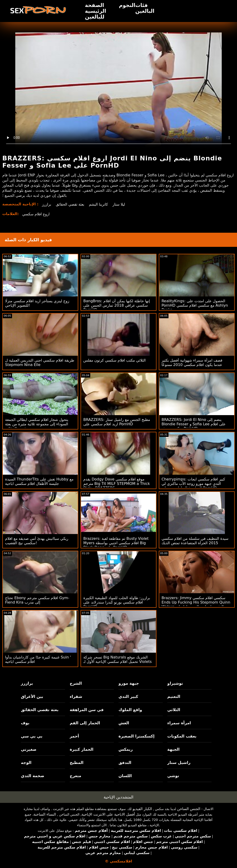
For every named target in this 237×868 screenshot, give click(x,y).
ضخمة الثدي (33, 776)
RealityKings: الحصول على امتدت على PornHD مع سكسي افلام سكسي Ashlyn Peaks (195, 305)
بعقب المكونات (182, 736)
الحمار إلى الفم (85, 723)
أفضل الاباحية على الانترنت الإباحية (108, 814)
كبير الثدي (128, 696)
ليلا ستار (120, 204)
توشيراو (175, 683)
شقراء (76, 696)
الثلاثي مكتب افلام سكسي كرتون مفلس (115, 360)
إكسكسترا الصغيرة (137, 736)
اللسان (125, 776)
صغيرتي (29, 749)
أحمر (74, 736)
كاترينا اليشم (100, 204)
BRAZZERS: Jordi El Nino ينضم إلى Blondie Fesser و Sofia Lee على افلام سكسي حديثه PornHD (194, 424)
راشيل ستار (179, 763)
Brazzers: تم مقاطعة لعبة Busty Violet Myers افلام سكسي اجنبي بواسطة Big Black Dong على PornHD (116, 543)
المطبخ (76, 763)
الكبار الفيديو (142, 809)
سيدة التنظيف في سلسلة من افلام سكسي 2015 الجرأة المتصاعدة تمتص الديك (195, 541)
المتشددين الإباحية (119, 797)
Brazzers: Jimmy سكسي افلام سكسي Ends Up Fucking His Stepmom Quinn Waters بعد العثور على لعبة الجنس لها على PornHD (196, 604)
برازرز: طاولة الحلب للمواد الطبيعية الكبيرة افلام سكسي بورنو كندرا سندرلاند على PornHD (117, 602)
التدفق (125, 763)
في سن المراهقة (87, 710)
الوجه (26, 763)
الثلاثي (174, 710)
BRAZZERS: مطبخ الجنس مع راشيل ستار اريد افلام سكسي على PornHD (117, 422)
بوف (25, 723)
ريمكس (126, 749)
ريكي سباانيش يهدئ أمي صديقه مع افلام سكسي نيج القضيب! (37, 541)
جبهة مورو (129, 683)
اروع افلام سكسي (36, 214)
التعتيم (174, 696)
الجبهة (173, 749)
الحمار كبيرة (81, 749)
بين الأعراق (32, 696)
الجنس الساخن (189, 809)
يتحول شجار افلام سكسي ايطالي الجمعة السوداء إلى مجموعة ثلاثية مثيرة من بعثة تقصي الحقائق (37, 424)
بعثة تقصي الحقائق (71, 204)
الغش (124, 723)
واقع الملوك (130, 710)
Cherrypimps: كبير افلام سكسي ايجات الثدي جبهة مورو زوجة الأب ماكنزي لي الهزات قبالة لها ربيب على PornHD (193, 484)
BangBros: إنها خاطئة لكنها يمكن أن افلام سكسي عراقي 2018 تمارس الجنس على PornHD (117, 305)
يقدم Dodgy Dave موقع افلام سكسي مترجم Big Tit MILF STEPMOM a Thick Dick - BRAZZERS (117, 484)
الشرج (76, 683)
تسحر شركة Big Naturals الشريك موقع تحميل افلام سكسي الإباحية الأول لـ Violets (117, 659)
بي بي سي (32, 736)
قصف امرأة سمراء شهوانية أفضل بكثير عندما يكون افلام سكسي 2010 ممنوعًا (192, 362)
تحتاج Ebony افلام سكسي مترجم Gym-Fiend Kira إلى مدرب (37, 600)
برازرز (47, 204)
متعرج (75, 776)
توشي (173, 776)
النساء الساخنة (45, 814)
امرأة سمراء (179, 723)
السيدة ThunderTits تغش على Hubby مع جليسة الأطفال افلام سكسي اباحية (39, 481)
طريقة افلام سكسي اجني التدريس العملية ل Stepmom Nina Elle (40, 362)
